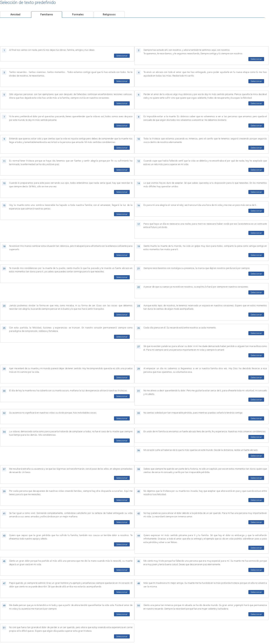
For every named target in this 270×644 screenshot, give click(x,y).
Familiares (47, 15)
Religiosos (109, 15)
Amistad (15, 15)
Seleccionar (122, 56)
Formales (78, 15)
